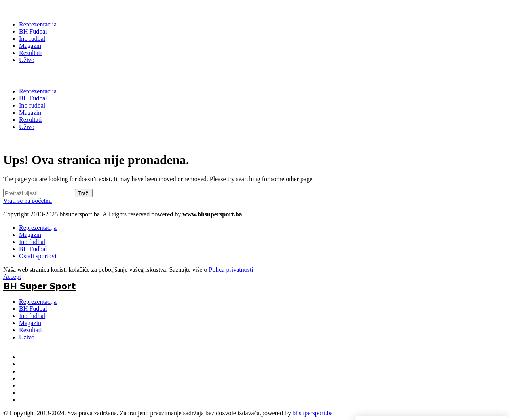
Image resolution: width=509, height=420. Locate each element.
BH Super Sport (39, 76)
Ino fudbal (32, 242)
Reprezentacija (38, 228)
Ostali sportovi (38, 256)
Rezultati (30, 330)
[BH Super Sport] (39, 9)
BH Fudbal (33, 249)
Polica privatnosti (231, 270)
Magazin (30, 235)
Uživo (27, 337)
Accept (12, 277)
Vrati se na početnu (28, 201)
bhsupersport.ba (313, 413)
